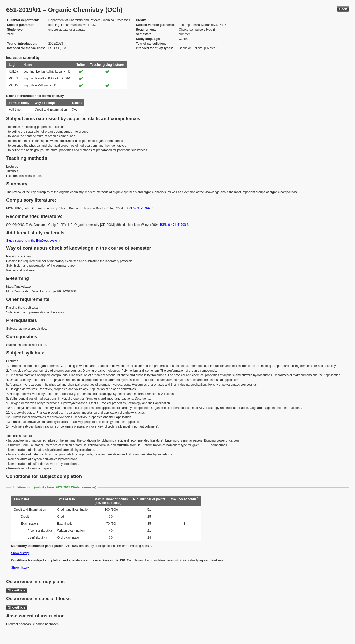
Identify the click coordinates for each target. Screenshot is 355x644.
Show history (20, 553)
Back (343, 9)
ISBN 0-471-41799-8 (174, 225)
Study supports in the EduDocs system (33, 241)
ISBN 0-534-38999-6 (139, 208)
